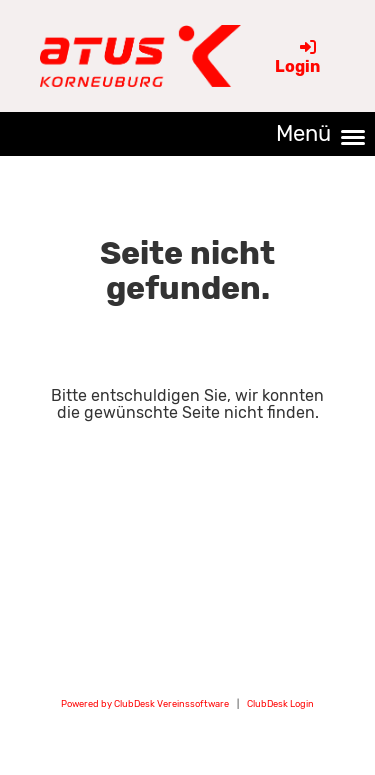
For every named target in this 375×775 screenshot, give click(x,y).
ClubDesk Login (280, 703)
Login (297, 57)
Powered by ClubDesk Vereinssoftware (145, 703)
